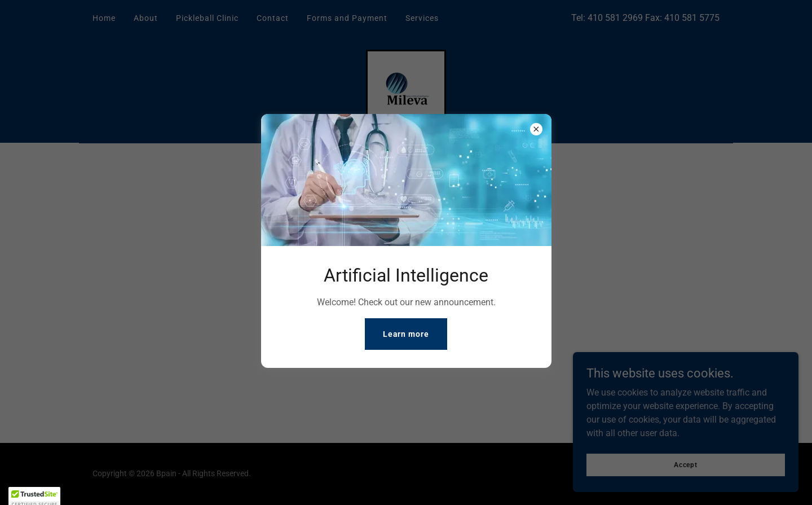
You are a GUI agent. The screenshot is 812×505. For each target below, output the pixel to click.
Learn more (406, 334)
